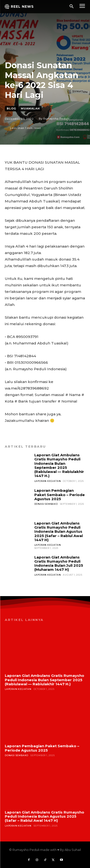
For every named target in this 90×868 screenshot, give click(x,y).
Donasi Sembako (46, 504)
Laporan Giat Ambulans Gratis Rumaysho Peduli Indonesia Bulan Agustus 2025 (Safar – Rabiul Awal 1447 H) (59, 532)
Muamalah (30, 109)
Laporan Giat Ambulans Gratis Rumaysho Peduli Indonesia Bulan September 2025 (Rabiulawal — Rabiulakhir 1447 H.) (59, 465)
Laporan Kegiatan (48, 481)
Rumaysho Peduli (56, 119)
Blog (11, 109)
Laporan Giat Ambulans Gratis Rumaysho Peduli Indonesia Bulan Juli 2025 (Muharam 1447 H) (59, 563)
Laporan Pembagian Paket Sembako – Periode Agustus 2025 (60, 495)
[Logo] (19, 7)
